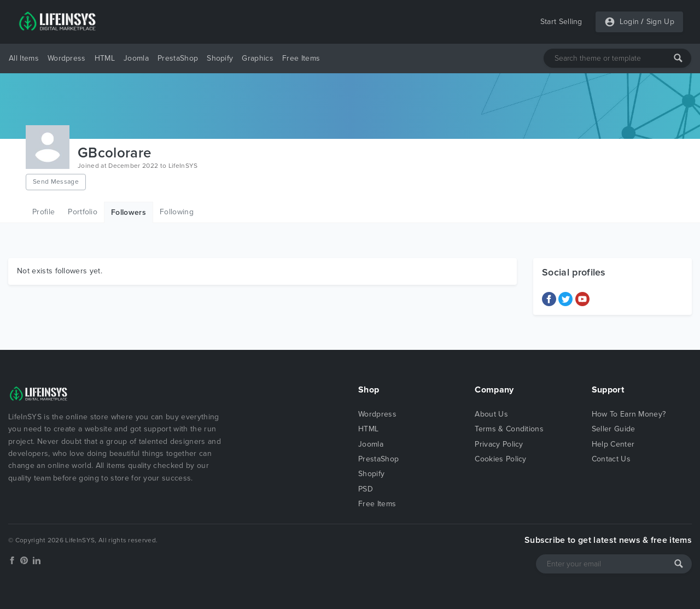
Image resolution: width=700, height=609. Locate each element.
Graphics (258, 58)
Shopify (220, 58)
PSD (366, 489)
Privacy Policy (499, 444)
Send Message (56, 181)
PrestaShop (178, 58)
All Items (24, 58)
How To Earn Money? (629, 414)
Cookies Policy (500, 459)
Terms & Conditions (509, 429)
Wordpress (67, 58)
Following (177, 212)
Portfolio (83, 212)
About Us (491, 414)
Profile (43, 212)
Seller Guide (614, 429)
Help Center (613, 444)
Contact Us (611, 459)
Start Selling (561, 22)
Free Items (301, 58)
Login (629, 22)
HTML (105, 58)
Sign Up (660, 22)
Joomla (136, 58)
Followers (129, 212)
